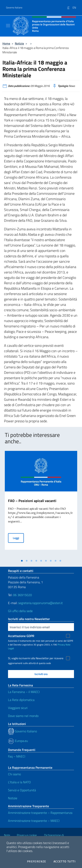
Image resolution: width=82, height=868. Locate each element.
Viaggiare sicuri (18, 708)
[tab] (22, 561)
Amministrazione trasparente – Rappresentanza (40, 813)
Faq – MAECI (17, 756)
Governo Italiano (14, 8)
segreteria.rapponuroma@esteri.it (40, 603)
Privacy (61, 645)
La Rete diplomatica (21, 700)
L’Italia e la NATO (19, 782)
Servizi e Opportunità (22, 790)
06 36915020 (22, 595)
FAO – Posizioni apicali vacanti (32, 501)
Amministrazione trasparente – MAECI (34, 821)
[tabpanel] (41, 504)
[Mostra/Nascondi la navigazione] (8, 26)
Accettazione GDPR (21, 636)
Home (6, 43)
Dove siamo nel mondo (23, 716)
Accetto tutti (65, 861)
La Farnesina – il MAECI (24, 692)
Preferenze (37, 861)
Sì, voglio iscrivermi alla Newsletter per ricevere (36, 658)
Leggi (18, 538)
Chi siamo (14, 774)
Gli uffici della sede (20, 611)
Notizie (19, 43)
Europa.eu (18, 741)
